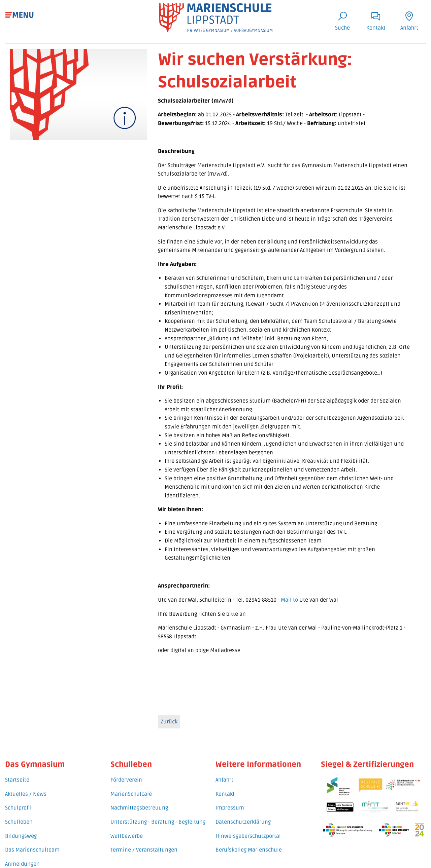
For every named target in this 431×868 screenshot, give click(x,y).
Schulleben (19, 815)
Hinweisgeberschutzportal (248, 828)
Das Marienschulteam (32, 842)
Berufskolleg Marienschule (249, 842)
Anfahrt (224, 772)
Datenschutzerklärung (243, 815)
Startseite (17, 772)
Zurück (169, 724)
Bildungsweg (21, 828)
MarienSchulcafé (131, 787)
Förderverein (126, 772)
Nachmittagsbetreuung (139, 800)
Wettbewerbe (127, 828)
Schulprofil (18, 800)
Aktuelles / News (26, 787)
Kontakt (225, 787)
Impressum (230, 800)
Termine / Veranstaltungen (144, 842)
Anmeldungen (22, 856)
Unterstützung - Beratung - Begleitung (158, 815)
